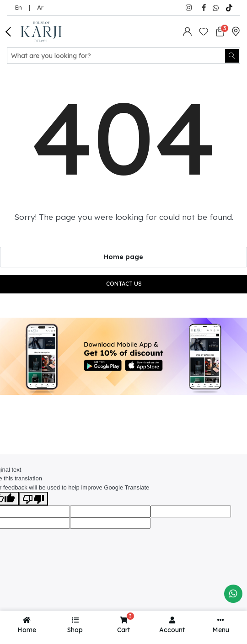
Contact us (124, 284)
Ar (40, 7)
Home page (123, 257)
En (18, 7)
